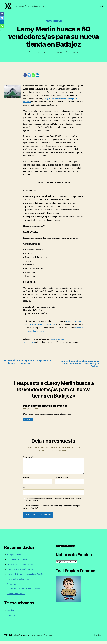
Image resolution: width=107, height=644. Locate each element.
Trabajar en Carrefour (16, 597)
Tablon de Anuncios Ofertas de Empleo (24, 592)
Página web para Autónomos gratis (22, 572)
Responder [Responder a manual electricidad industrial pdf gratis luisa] (28, 423)
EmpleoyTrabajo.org (21, 638)
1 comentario (74, 55)
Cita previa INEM (14, 558)
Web (25, 491)
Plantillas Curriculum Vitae (18, 582)
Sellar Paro (12, 587)
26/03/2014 (58, 55)
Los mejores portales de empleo (21, 568)
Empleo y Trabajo (41, 55)
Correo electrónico (62, 481)
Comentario (28, 460)
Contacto (11, 618)
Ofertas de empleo (53, 24)
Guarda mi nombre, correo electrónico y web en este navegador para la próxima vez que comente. (53, 503)
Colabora (11, 613)
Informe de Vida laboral (17, 563)
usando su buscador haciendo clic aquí (42, 333)
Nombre (27, 481)
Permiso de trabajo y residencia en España (25, 577)
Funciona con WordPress (43, 638)
